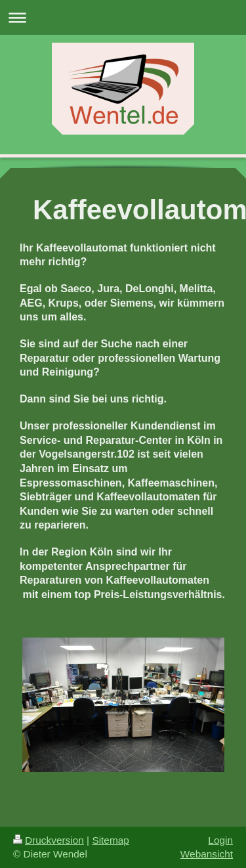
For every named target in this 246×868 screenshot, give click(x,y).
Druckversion (49, 840)
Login (220, 840)
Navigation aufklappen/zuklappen (123, 17)
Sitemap (110, 840)
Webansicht (207, 854)
